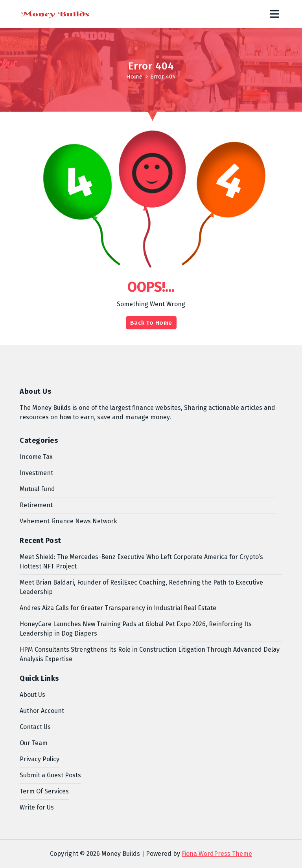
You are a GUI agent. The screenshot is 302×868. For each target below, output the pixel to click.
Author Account (42, 711)
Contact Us (35, 727)
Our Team (34, 743)
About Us (32, 695)
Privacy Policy (40, 759)
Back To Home (151, 323)
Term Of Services (44, 791)
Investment (36, 473)
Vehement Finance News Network (68, 521)
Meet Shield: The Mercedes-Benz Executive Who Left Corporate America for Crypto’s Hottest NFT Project (141, 562)
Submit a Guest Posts (50, 775)
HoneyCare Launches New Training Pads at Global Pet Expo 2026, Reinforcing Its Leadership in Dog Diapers (136, 629)
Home (134, 77)
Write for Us (37, 807)
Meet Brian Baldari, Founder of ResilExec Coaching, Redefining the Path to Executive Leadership (141, 587)
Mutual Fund (37, 489)
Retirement (36, 505)
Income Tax (36, 457)
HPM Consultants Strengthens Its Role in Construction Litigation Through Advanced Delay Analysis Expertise (150, 654)
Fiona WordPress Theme (217, 854)
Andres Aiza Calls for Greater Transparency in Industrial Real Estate (118, 608)
